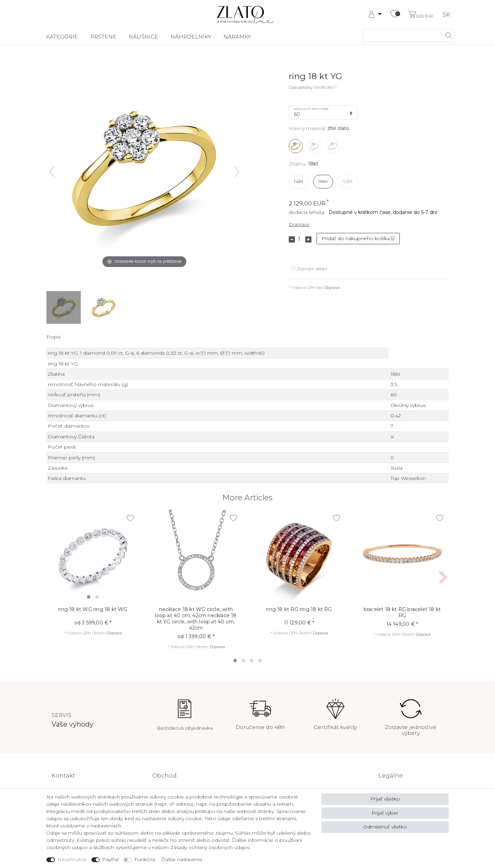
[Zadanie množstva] (299, 239)
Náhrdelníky (191, 37)
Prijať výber (385, 813)
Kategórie (62, 37)
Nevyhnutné (72, 859)
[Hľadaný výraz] (401, 36)
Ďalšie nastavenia (182, 859)
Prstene (103, 37)
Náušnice (143, 37)
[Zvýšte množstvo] (308, 239)
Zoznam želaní (309, 269)
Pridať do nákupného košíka (358, 239)
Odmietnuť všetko (385, 827)
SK (447, 15)
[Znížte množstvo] (292, 239)
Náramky (237, 37)
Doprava (299, 224)
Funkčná (145, 859)
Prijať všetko (385, 799)
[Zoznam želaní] (395, 14)
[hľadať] (447, 36)
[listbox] (93, 556)
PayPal (110, 859)
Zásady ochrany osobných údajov (210, 847)
